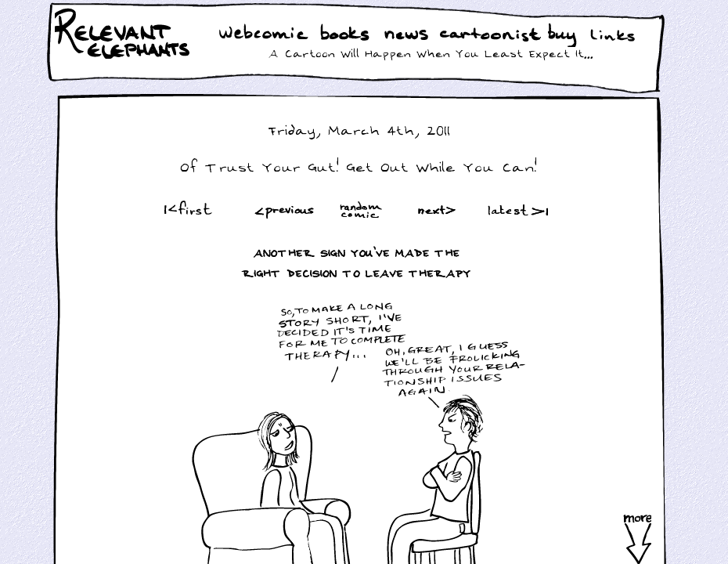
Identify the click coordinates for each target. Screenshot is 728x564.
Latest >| (514, 210)
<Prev (285, 210)
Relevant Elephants (124, 55)
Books (346, 35)
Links (616, 35)
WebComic (267, 35)
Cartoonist (493, 35)
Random (362, 210)
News (406, 35)
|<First (187, 210)
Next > (440, 210)
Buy (564, 37)
